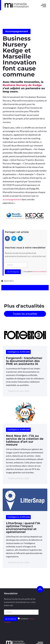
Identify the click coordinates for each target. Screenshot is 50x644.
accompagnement (12, 199)
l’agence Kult (26, 631)
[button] (7, 238)
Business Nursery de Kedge (22, 85)
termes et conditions (40, 271)
